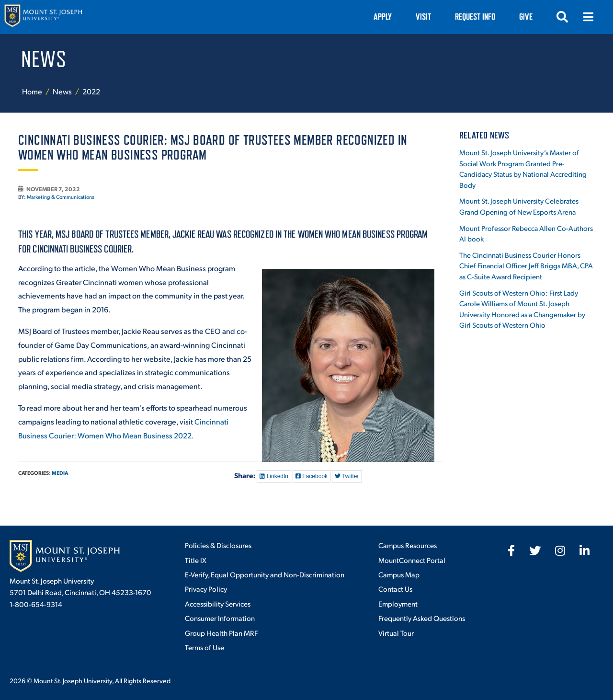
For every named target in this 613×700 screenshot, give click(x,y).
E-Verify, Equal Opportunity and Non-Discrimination (265, 574)
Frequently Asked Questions (422, 618)
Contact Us (395, 589)
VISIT (423, 17)
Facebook (312, 476)
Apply (383, 17)
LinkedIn (274, 476)
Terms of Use (204, 647)
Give (526, 17)
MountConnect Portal (412, 560)
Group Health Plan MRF (221, 633)
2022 (91, 91)
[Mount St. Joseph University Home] (43, 17)
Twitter (347, 476)
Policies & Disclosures (218, 545)
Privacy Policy (206, 589)
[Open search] (562, 17)
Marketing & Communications (61, 197)
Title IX (196, 560)
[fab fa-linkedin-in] (585, 551)
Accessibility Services (218, 603)
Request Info (475, 17)
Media (60, 473)
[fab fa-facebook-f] (511, 551)
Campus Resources (408, 545)
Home (32, 91)
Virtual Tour (396, 633)
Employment (398, 603)
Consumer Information (220, 618)
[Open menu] (588, 17)
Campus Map (399, 574)
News (63, 91)
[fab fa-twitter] (535, 551)
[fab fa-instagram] (560, 551)
